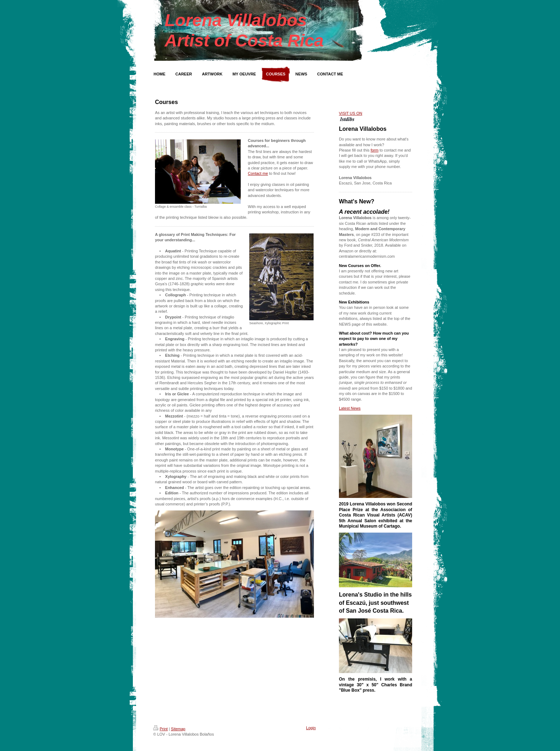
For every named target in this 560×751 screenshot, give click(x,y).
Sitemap (178, 729)
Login (311, 728)
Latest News (350, 408)
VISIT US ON (351, 113)
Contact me (258, 173)
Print (161, 729)
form (375, 150)
